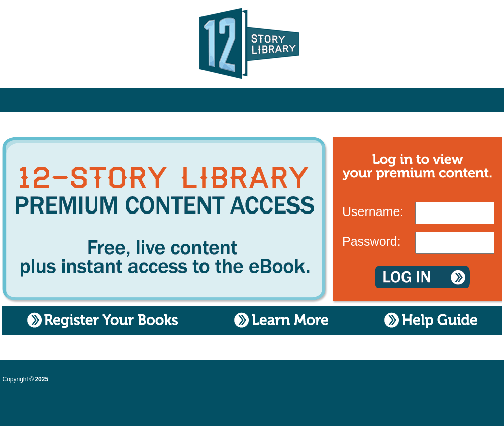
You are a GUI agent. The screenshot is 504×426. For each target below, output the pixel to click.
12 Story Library (252, 45)
